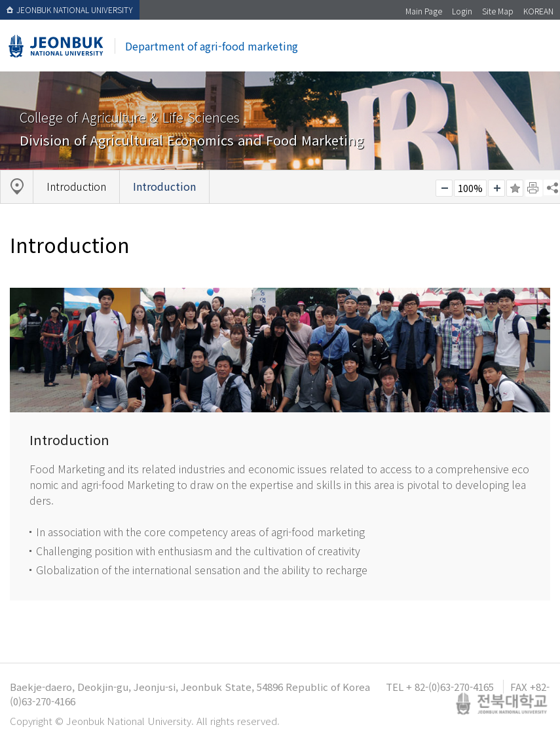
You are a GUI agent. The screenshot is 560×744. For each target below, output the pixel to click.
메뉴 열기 (530, 50)
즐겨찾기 (515, 188)
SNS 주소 (551, 187)
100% (470, 188)
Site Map (498, 11)
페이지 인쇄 (534, 188)
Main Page (424, 11)
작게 (444, 188)
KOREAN (538, 11)
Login (462, 11)
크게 (496, 188)
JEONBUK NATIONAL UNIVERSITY (70, 10)
